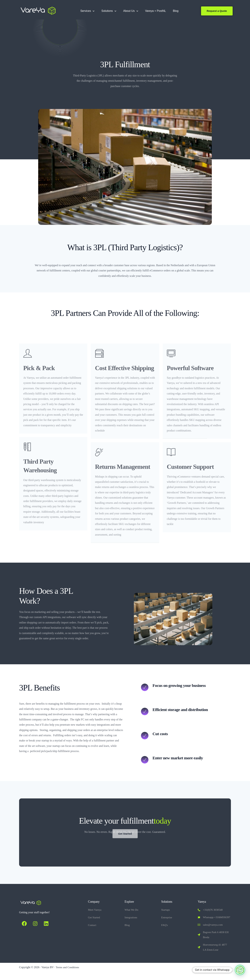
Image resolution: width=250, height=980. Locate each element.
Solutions (108, 11)
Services (86, 11)
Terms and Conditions (68, 975)
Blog (174, 11)
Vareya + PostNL (154, 11)
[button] (240, 970)
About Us (129, 11)
